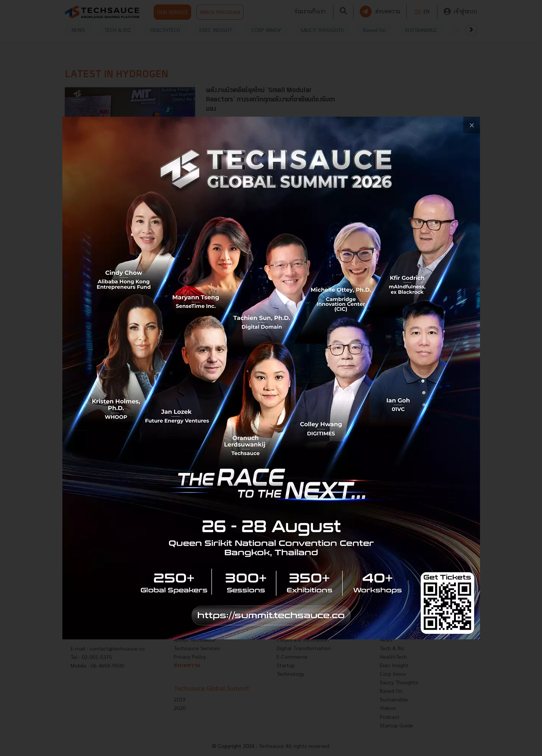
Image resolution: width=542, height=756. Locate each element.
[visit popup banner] (271, 378)
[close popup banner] (472, 125)
